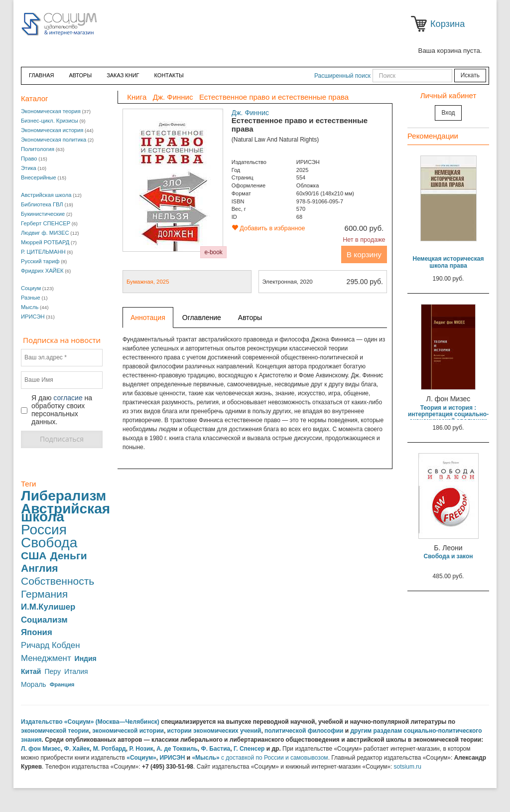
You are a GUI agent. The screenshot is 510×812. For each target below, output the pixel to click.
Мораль (34, 684)
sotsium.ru (408, 767)
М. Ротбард (110, 749)
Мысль (30, 307)
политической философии (304, 731)
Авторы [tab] (250, 318)
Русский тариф (40, 261)
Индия (86, 658)
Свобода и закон (448, 556)
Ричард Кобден (50, 646)
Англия (40, 568)
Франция (62, 684)
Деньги (68, 556)
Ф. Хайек (77, 749)
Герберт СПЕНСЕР (46, 223)
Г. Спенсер (249, 749)
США (34, 556)
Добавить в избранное (268, 228)
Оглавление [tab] (202, 318)
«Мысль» (205, 758)
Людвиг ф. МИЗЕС (45, 233)
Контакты (169, 75)
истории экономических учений (214, 731)
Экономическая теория (51, 111)
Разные (31, 298)
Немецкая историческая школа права (448, 262)
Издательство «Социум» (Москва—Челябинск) (90, 722)
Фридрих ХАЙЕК (42, 271)
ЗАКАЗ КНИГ (123, 75)
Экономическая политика (54, 140)
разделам (388, 731)
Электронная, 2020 (323, 282)
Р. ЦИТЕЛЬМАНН (43, 252)
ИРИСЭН (33, 317)
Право (29, 159)
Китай (31, 671)
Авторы (80, 75)
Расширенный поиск (342, 76)
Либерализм (64, 496)
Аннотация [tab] (148, 318)
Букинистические (43, 214)
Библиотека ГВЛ (42, 204)
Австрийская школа (46, 195)
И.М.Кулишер (48, 607)
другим (361, 731)
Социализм (44, 620)
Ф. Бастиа (215, 749)
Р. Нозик (141, 749)
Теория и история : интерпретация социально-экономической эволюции (448, 414)
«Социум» (141, 758)
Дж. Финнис (250, 113)
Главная (41, 75)
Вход (448, 113)
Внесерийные (39, 177)
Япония (37, 633)
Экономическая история (52, 130)
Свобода (49, 543)
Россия (44, 530)
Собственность (58, 581)
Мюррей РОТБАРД (45, 242)
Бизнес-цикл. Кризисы (50, 121)
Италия (76, 671)
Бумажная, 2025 (148, 282)
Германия (44, 594)
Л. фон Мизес (41, 749)
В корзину (364, 254)
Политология (38, 149)
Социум (31, 288)
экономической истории (128, 731)
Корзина (421, 24)
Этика (29, 168)
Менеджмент (46, 658)
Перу (52, 671)
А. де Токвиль (177, 749)
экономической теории (55, 731)
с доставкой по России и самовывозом (275, 758)
